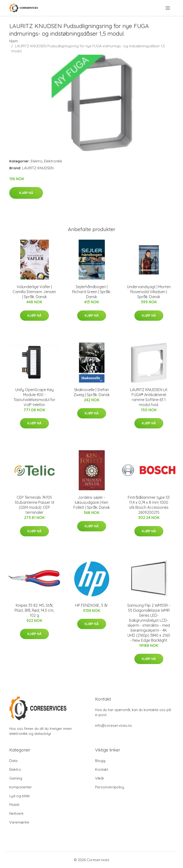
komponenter (21, 787)
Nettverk (16, 813)
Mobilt (14, 805)
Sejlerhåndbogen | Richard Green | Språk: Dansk (91, 292)
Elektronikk (53, 161)
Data (13, 761)
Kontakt (102, 769)
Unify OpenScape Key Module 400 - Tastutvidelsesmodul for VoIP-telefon (34, 397)
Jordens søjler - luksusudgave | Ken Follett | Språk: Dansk (92, 502)
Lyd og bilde (20, 796)
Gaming (16, 778)
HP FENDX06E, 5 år (92, 605)
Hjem (14, 41)
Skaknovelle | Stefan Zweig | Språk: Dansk (92, 392)
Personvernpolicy (110, 787)
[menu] (168, 8)
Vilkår (100, 778)
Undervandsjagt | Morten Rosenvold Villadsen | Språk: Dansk (149, 292)
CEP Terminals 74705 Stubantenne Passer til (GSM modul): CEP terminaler (34, 505)
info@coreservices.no (114, 725)
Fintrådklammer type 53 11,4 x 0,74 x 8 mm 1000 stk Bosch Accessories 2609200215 (149, 505)
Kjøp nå (26, 193)
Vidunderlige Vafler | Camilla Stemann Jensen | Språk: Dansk (34, 292)
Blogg (100, 761)
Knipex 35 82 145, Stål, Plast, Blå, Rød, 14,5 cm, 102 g (34, 610)
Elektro (37, 161)
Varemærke (19, 822)
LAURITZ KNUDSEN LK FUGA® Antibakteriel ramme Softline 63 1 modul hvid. (149, 397)
